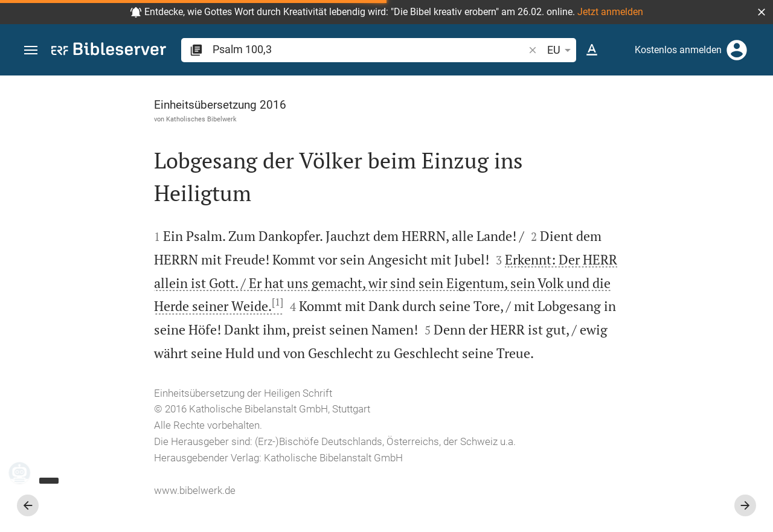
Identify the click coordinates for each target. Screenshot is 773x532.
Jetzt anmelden (610, 12)
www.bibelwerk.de (92, 514)
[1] (420, 303)
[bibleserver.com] (109, 51)
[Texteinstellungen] (592, 50)
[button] (762, 12)
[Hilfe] (754, 124)
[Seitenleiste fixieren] (508, 86)
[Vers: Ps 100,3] (611, 98)
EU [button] (561, 50)
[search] (369, 49)
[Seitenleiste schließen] (508, 315)
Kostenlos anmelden (678, 50)
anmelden (601, 237)
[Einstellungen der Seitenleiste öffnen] (734, 124)
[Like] (535, 124)
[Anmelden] (737, 50)
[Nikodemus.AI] (28, 473)
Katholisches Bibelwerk (99, 119)
